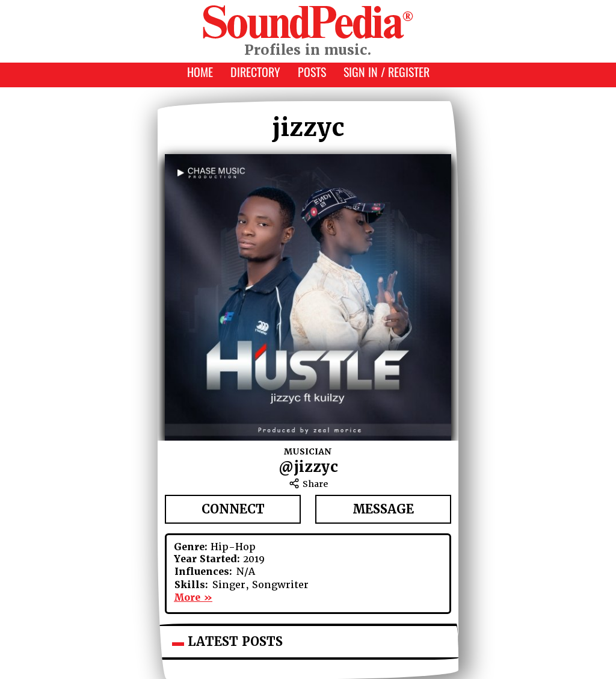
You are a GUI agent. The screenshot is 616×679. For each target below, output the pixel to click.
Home (200, 74)
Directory (255, 74)
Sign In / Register (387, 74)
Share (308, 484)
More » (193, 597)
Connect (233, 509)
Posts (312, 74)
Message (383, 509)
